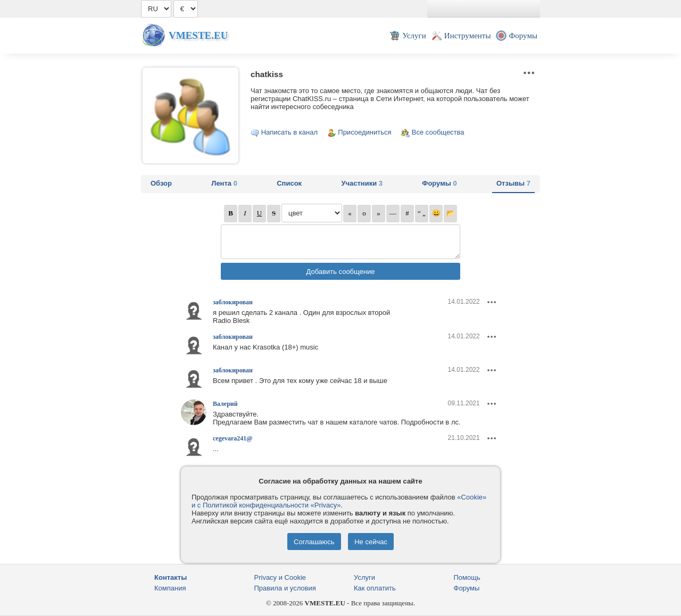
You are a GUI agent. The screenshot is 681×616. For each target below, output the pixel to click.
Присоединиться (364, 132)
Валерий (225, 404)
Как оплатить (375, 588)
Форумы (439, 183)
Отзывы (513, 183)
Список (289, 183)
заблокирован (233, 302)
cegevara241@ (232, 438)
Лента (224, 183)
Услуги (364, 577)
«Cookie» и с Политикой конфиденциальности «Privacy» (339, 501)
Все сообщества (438, 132)
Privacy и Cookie (280, 577)
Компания (170, 588)
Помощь (467, 577)
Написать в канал (289, 132)
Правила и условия (285, 588)
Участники (362, 183)
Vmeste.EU (198, 35)
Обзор (161, 183)
